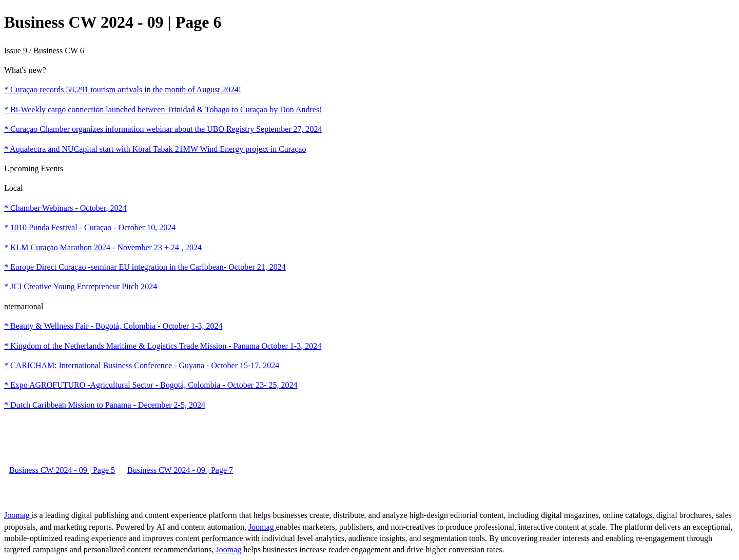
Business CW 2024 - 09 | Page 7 (180, 470)
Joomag (18, 515)
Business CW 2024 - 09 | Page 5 (62, 470)
